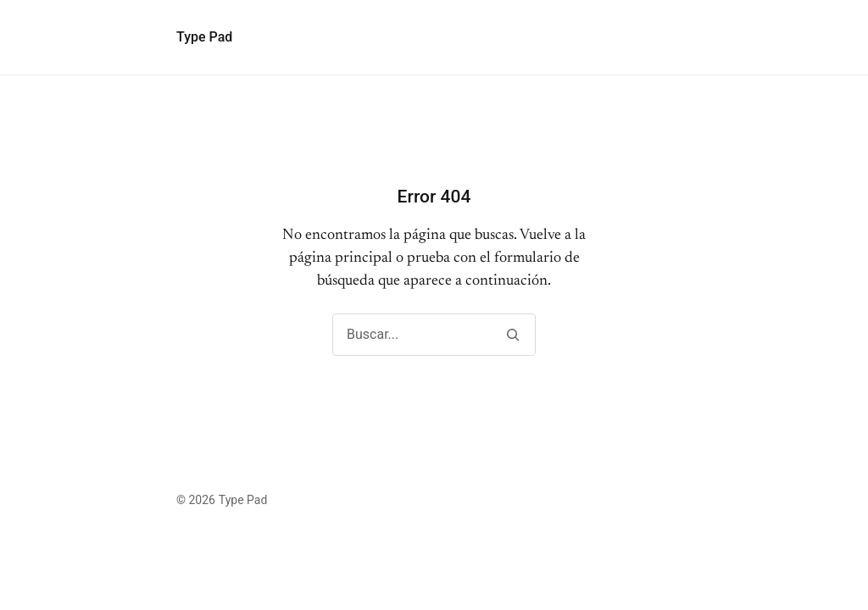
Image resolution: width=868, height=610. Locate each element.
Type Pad (204, 37)
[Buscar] (512, 335)
